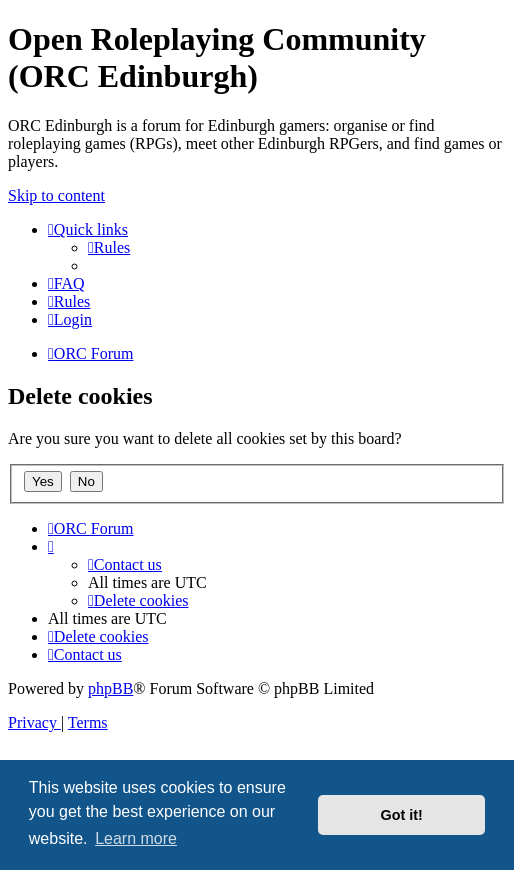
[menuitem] (109, 247)
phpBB (110, 688)
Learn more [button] (136, 838)
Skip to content (56, 195)
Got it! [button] (402, 815)
